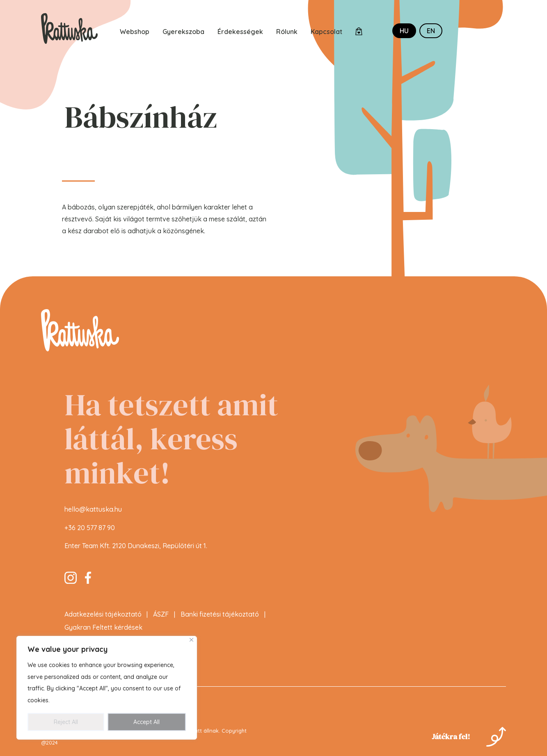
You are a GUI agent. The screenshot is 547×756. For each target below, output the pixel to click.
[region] (107, 688)
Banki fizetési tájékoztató (220, 618)
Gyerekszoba (183, 32)
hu (404, 31)
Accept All (146, 722)
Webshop (135, 32)
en (431, 31)
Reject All (66, 722)
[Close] (191, 640)
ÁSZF (161, 618)
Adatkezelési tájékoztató (103, 618)
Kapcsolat (326, 32)
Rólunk (287, 32)
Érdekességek (240, 32)
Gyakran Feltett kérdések (103, 631)
